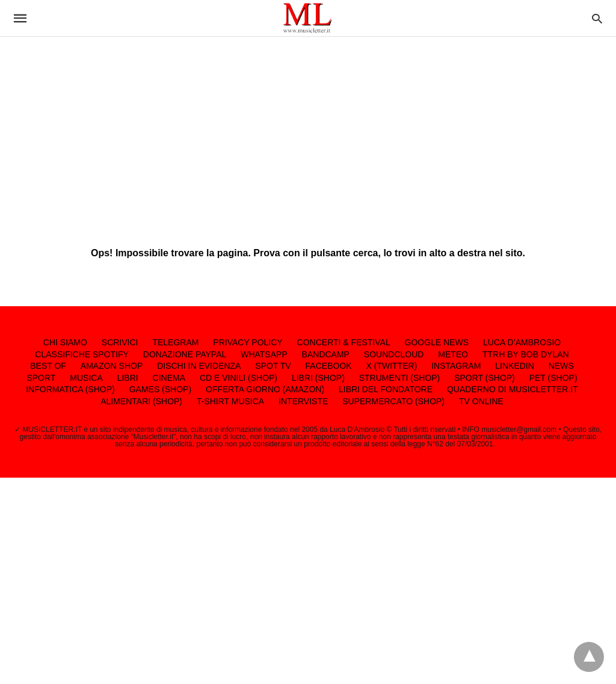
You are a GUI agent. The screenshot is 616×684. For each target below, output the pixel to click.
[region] (308, 132)
